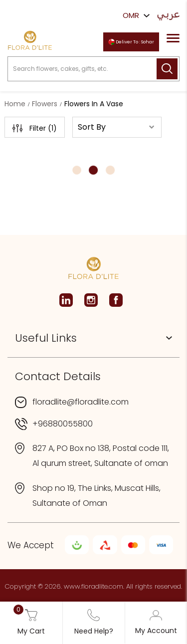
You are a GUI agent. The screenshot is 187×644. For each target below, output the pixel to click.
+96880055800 (63, 424)
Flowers (45, 104)
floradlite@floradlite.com (81, 402)
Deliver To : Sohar (131, 42)
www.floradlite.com (93, 586)
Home (15, 104)
